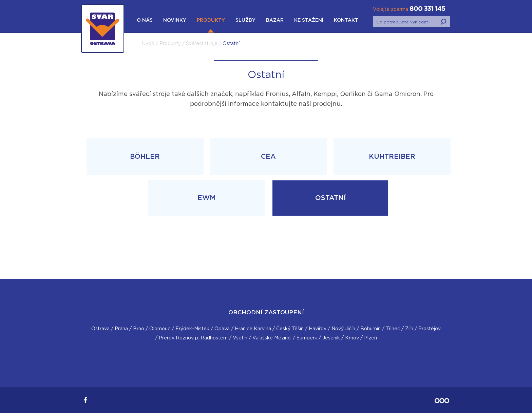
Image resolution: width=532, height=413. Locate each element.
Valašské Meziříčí (272, 338)
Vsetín (240, 338)
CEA (268, 157)
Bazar (275, 20)
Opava (222, 329)
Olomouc (160, 329)
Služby (245, 20)
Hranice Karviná (253, 329)
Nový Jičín (343, 329)
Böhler (145, 157)
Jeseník (331, 338)
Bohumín (370, 329)
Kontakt (346, 20)
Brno (139, 329)
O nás (145, 20)
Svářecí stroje (202, 44)
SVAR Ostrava (103, 61)
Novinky (175, 20)
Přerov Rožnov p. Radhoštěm (193, 338)
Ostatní (330, 198)
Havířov (318, 329)
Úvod (148, 44)
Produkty (211, 20)
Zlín (409, 329)
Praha (121, 329)
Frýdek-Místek (192, 329)
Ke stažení (309, 20)
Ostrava (100, 329)
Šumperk (307, 338)
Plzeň (370, 338)
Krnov (352, 338)
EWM (207, 198)
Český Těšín (290, 329)
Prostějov (430, 329)
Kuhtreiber (392, 157)
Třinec (393, 329)
